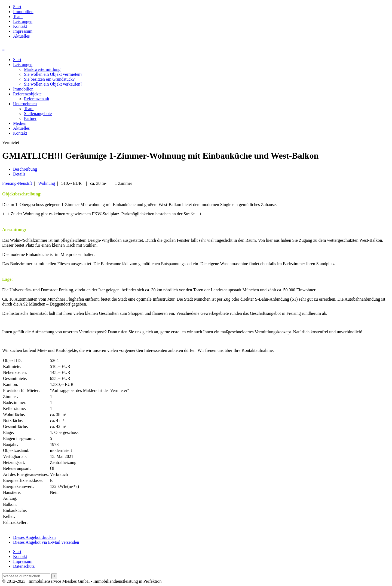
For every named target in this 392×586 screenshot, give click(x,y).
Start (17, 7)
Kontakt (20, 26)
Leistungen (23, 21)
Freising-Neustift (17, 183)
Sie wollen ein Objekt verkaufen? (53, 84)
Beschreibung (25, 169)
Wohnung (47, 183)
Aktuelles (21, 36)
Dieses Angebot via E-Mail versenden (46, 542)
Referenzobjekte (27, 94)
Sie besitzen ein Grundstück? (49, 79)
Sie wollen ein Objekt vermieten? (53, 74)
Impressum (23, 31)
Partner (30, 118)
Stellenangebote (38, 114)
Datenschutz (24, 566)
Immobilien (23, 12)
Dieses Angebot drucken (34, 537)
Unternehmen (25, 104)
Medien (20, 123)
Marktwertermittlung (42, 69)
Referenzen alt (37, 99)
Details (19, 174)
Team (18, 16)
